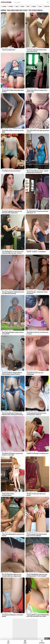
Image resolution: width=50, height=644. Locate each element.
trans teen (47, 6)
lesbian (11, 6)
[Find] (48, 2)
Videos (25, 643)
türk (28, 6)
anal (17, 6)
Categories (42, 643)
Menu (46, 638)
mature (34, 6)
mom (40, 6)
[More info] (23, 47)
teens (23, 6)
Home (8, 643)
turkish (4, 6)
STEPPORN (6, 2)
